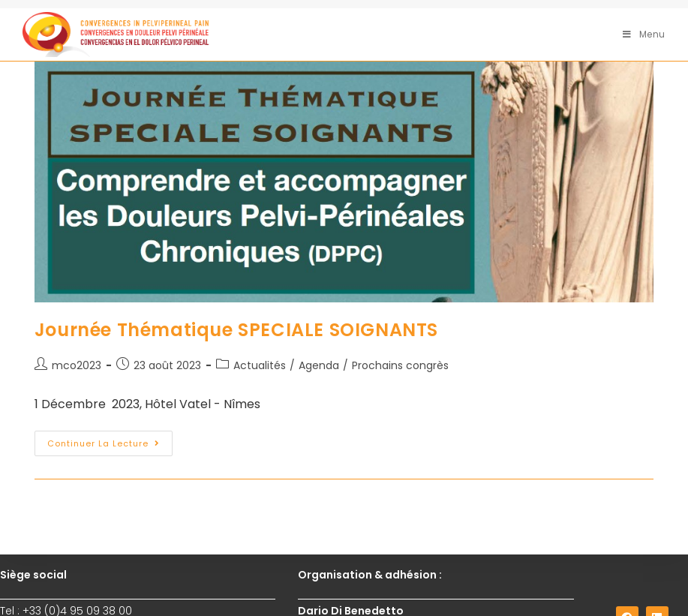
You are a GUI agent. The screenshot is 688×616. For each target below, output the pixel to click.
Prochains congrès (400, 365)
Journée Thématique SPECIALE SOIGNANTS (236, 330)
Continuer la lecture (110, 440)
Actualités (260, 365)
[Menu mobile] (644, 34)
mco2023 (77, 365)
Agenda (319, 365)
